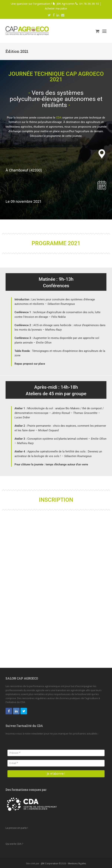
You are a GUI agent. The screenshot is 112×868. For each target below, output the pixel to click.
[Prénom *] (56, 753)
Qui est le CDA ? (14, 843)
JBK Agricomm (66, 4)
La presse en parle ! (17, 827)
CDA (59, 118)
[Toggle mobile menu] (104, 31)
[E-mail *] (56, 763)
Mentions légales (77, 862)
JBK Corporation (50, 862)
